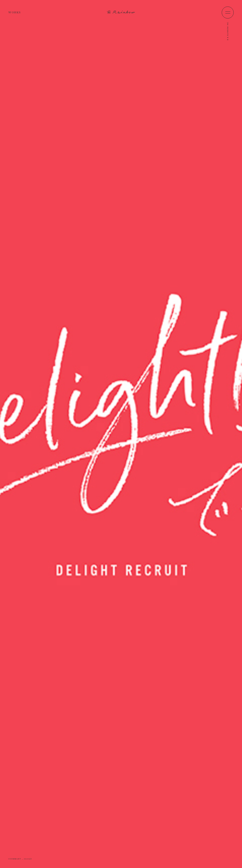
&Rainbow (121, 12)
